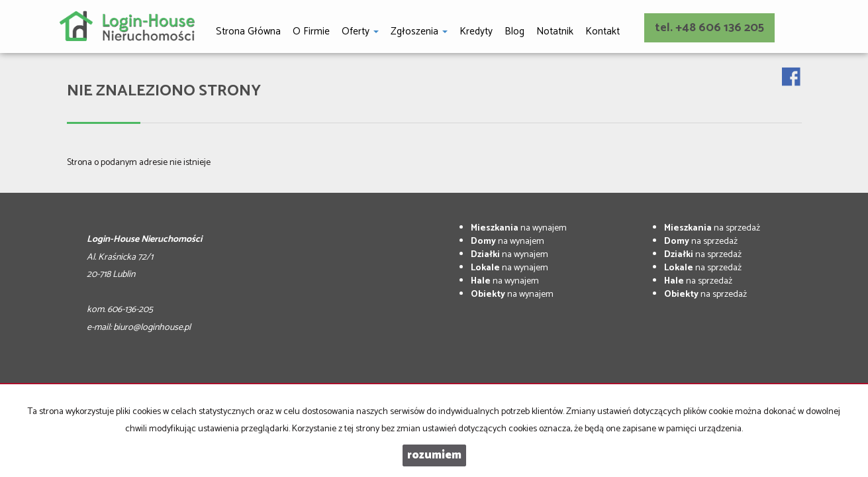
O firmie (311, 31)
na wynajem (519, 228)
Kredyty (476, 31)
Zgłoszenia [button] (419, 31)
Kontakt (603, 31)
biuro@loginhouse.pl (152, 328)
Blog (514, 31)
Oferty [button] (360, 31)
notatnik (555, 31)
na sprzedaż (712, 228)
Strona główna (248, 31)
